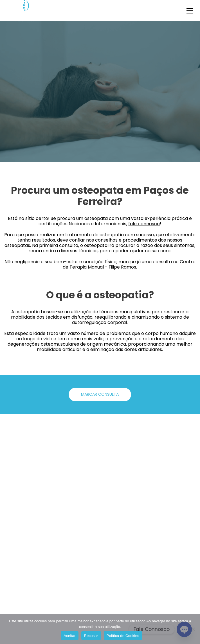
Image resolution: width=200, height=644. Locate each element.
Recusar (91, 636)
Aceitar (69, 636)
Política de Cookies (123, 636)
